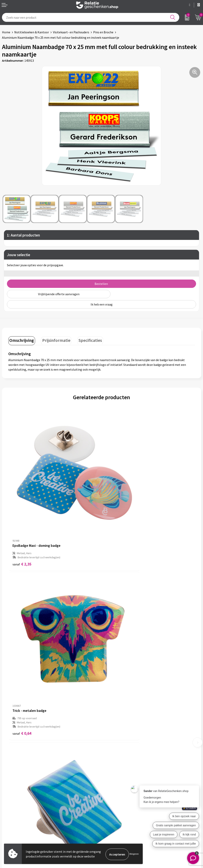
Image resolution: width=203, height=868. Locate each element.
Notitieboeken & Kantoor (32, 32)
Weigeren (134, 854)
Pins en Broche (103, 32)
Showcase (9, 809)
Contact (8, 803)
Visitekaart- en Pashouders (71, 32)
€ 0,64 (115, 528)
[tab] (21, 340)
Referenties (10, 822)
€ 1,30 (22, 660)
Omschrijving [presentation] (21, 339)
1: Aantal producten (23, 235)
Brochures (9, 816)
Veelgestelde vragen (117, 755)
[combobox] (91, 17)
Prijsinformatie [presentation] (54, 339)
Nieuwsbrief (112, 748)
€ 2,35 (22, 524)
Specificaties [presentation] (86, 339)
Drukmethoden (114, 761)
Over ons (109, 742)
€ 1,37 (115, 660)
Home (6, 32)
